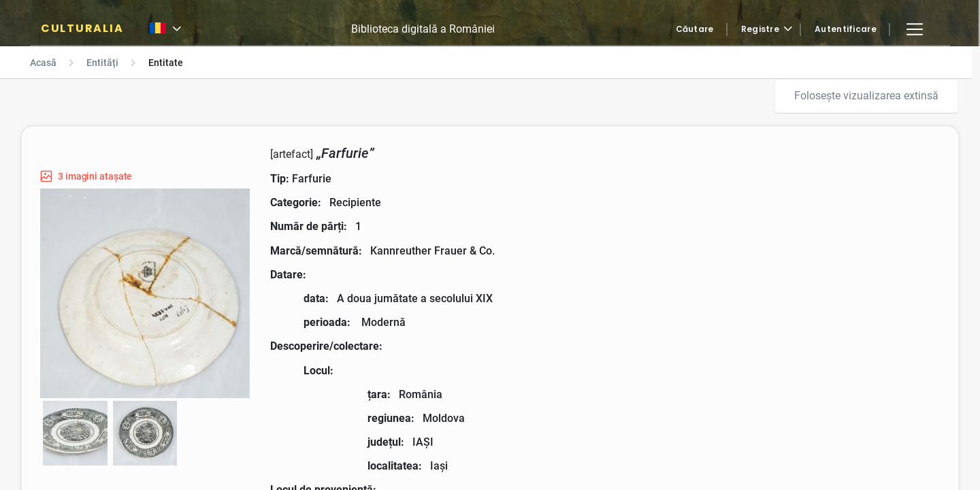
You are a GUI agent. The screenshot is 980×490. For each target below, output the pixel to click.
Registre (760, 29)
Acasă (43, 63)
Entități (102, 63)
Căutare (695, 29)
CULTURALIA (82, 29)
